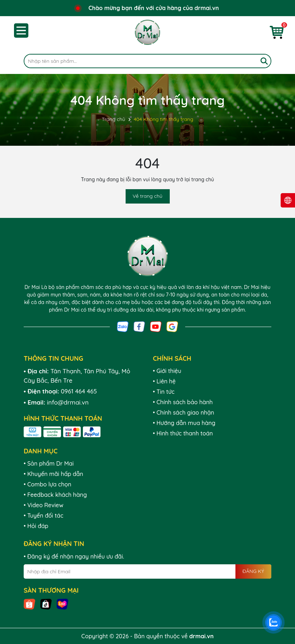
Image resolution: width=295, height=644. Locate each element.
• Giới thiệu (167, 371)
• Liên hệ (164, 381)
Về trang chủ (148, 196)
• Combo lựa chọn (48, 484)
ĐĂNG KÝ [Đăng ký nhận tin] (253, 571)
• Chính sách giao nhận (184, 412)
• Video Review (44, 505)
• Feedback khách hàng (55, 495)
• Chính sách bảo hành (183, 402)
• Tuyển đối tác (43, 515)
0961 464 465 (79, 391)
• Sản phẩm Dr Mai (49, 463)
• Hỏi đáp (36, 526)
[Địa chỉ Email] (147, 571)
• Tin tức (164, 392)
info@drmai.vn (68, 402)
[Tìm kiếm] (264, 61)
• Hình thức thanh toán (183, 433)
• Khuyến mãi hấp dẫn (53, 474)
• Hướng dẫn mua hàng (184, 423)
